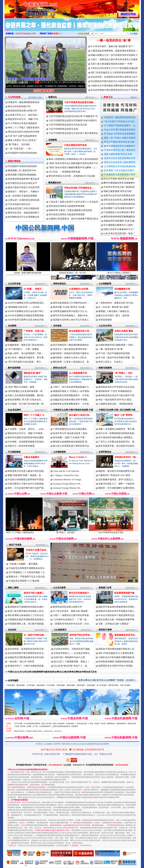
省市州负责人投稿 (35, 97)
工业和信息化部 (81, 724)
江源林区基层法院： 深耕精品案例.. (116, 404)
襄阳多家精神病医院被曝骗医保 (119, 220)
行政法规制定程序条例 (75, 145)
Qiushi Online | (19, 731)
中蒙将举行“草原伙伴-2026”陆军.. (115, 475)
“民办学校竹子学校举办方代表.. (120, 121)
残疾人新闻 (13, 588)
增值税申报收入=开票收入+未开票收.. (72, 391)
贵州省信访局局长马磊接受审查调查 (67, 206)
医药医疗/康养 (105, 630)
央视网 (29, 726)
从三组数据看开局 (78, 373)
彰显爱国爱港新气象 (124, 593)
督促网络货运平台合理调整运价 (24, 217)
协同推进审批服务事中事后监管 (24, 179)
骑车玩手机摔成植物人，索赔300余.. (71, 315)
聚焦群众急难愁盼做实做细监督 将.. (71, 442)
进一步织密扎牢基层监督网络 (22, 196)
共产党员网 (18, 724)
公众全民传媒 (14, 284)
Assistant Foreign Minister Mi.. (67, 484)
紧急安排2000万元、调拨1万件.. (24, 119)
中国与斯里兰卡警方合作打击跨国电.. (26, 484)
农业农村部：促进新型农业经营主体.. (26, 649)
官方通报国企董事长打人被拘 (118, 228)
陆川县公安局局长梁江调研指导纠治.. (71, 446)
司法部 (103, 724)
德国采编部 (71, 685)
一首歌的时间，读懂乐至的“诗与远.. (116, 303)
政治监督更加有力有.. (80, 331)
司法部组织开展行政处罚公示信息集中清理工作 (114, 81)
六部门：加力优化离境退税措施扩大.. (71, 387)
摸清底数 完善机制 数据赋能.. (22, 175)
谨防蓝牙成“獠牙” (33, 373)
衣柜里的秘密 (105, 320)
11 (67, 82)
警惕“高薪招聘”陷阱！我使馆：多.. (25, 475)
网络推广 (134, 97)
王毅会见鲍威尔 (31, 457)
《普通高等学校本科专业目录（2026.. (71, 624)
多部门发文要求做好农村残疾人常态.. (26, 611)
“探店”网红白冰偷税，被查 (21, 387)
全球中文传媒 (28, 8)
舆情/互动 (108, 97)
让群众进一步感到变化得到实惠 (24, 200)
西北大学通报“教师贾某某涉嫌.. (120, 142)
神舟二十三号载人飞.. (34, 415)
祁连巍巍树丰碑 (122, 289)
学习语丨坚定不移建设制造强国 (114, 353)
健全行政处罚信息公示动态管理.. (24, 187)
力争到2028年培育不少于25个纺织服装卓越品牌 (114, 68)
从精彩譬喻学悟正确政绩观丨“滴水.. (116, 345)
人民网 (16, 726)
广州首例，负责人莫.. (34, 331)
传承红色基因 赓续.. (124, 331)
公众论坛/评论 (105, 326)
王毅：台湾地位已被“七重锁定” (114, 624)
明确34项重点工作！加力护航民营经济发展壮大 (114, 55)
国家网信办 (111, 724)
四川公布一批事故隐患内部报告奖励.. (117, 433)
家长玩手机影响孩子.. (80, 593)
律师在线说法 (59, 284)
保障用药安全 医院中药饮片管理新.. (116, 666)
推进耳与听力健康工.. (34, 593)
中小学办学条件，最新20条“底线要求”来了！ (113, 46)
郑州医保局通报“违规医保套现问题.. (116, 662)
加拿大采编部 (125, 685)
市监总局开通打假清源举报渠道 (120, 130)
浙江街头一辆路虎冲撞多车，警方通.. (26, 358)
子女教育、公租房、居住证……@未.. (26, 429)
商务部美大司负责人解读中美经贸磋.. (26, 471)
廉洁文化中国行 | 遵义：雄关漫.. (114, 315)
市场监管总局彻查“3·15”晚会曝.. (24, 581)
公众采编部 (48, 744)
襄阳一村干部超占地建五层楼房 (120, 138)
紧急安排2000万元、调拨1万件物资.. (26, 433)
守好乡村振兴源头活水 (19, 204)
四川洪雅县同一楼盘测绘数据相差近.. (71, 345)
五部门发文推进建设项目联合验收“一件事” (112, 64)
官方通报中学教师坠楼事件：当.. (120, 126)
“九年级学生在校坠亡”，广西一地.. (70, 619)
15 (83, 82)
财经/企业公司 (60, 368)
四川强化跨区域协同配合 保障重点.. (116, 437)
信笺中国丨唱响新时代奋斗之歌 (69, 657)
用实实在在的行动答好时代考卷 (24, 132)
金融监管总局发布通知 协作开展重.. (71, 400)
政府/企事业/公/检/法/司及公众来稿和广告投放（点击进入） (108, 680)
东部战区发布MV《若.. (126, 457)
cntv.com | (58, 731)
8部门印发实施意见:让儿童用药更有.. (117, 653)
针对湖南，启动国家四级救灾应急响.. (26, 442)
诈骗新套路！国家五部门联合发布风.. (26, 345)
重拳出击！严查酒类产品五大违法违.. (27, 577)
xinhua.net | (49, 731)
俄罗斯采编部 (113, 685)
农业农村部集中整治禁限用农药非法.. (26, 653)
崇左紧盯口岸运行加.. (80, 415)
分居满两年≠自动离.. (79, 289)
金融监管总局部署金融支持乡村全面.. (26, 657)
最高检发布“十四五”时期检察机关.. (116, 391)
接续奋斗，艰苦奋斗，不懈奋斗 (24, 192)
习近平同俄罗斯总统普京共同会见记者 (68, 125)
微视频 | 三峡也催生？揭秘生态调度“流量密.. (83, 86)
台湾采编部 (31, 685)
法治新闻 (12, 326)
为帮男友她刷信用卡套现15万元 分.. (71, 311)
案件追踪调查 (14, 368)
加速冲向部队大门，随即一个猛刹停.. (117, 484)
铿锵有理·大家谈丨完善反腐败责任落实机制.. (71, 210)
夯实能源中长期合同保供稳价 (22, 153)
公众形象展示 (60, 630)
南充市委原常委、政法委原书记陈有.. (117, 446)
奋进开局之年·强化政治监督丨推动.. (71, 433)
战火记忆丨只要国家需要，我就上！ (72, 662)
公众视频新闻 (105, 284)
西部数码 (75, 726)
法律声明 (57, 744)
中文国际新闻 (14, 452)
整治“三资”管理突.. (124, 415)
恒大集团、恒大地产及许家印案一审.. (26, 404)
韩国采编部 (81, 685)
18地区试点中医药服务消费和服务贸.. (117, 657)
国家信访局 (132, 724)
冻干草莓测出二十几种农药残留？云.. (27, 572)
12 (71, 82)
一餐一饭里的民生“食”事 (114, 40)
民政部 (97, 724)
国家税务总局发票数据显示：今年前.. (71, 395)
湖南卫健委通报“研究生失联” (118, 154)
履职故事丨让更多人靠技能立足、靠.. (71, 362)
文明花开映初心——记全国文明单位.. (72, 653)
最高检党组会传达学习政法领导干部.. (117, 395)
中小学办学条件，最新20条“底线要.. (71, 611)
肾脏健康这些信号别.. (125, 635)
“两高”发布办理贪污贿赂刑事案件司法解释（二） (73, 167)
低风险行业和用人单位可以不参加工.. (71, 320)
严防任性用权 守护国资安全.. (79, 188)
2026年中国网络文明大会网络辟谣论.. (26, 303)
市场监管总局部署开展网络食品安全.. (27, 568)
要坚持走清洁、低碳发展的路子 (24, 213)
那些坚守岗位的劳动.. (80, 635)
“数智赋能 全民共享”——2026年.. (24, 307)
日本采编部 (51, 685)
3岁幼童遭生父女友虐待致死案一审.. (26, 391)
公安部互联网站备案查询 (61, 726)
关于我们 (39, 744)
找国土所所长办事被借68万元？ (119, 232)
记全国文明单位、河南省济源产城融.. (72, 649)
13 (75, 82)
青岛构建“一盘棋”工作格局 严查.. (69, 437)
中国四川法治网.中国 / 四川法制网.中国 (117, 410)
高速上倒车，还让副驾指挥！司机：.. (26, 353)
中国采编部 (11, 685)
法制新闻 (53, 140)
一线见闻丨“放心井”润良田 (21, 662)
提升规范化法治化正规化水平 (22, 183)
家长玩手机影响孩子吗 (19, 106)
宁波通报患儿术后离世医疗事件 (120, 175)
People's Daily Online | (35, 731)
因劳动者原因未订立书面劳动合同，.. (71, 303)
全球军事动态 (105, 452)
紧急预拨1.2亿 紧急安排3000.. (22, 170)
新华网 (23, 726)
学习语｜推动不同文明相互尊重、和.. (117, 358)
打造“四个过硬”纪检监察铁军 (22, 136)
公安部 (91, 724)
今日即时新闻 (14, 97)
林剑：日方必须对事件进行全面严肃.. (26, 488)
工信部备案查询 (45, 726)
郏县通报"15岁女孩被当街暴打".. (120, 170)
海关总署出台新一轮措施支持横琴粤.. (117, 619)
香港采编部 (21, 685)
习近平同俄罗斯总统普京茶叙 (79, 102)
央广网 (35, 726)
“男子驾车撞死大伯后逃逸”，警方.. (25, 362)
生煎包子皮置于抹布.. (37, 550)
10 (64, 82)
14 (79, 82)
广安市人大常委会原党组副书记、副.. (117, 442)
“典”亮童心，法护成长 (19, 144)
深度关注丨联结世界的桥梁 (21, 446)
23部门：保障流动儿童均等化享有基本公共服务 (114, 59)
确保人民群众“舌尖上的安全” (22, 140)
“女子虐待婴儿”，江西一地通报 (23, 349)
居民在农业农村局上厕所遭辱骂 (120, 162)
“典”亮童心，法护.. (124, 373)
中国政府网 (70, 724)
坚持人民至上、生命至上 (111, 362)
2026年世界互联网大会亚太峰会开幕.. (26, 320)
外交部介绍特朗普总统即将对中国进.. (26, 480)
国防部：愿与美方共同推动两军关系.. (117, 471)
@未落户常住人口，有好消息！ (24, 115)
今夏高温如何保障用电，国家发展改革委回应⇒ (114, 51)
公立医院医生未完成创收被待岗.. (120, 166)
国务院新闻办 (121, 724)
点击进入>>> (57, 34)
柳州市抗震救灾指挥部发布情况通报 (26, 437)
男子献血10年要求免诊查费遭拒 (120, 134)
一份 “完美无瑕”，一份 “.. (21, 149)
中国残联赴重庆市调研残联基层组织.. (26, 619)
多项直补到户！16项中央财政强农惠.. (26, 666)
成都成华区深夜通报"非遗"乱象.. (120, 224)
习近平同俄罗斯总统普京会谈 (63, 129)
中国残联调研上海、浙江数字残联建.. (26, 624)
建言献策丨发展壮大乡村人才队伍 (70, 358)
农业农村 (12, 630)
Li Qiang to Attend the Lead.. (66, 475)
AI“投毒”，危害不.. (33, 289)
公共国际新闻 (59, 452)
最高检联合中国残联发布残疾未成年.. (26, 607)
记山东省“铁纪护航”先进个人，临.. (71, 666)
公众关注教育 (59, 588)
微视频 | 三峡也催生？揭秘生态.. (114, 311)
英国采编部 (61, 685)
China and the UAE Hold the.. (66, 471)
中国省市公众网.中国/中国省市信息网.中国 (73, 410)
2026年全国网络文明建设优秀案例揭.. (26, 315)
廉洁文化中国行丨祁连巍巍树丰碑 (49, 86)
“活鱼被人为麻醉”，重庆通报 (23, 564)
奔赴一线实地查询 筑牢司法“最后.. (115, 400)
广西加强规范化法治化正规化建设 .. (71, 429)
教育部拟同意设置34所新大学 (22, 111)
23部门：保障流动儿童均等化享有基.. (71, 615)
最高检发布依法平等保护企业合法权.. (117, 387)
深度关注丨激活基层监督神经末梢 (70, 349)
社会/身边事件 (14, 410)
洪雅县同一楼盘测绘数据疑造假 (120, 117)
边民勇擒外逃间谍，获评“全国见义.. (116, 480)
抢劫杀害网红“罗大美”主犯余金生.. (25, 400)
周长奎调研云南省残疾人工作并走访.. (26, 615)
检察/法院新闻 (105, 368)
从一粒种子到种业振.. (34, 635)
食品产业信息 (15, 545)
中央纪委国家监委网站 (32, 724)
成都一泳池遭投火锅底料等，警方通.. (117, 429)
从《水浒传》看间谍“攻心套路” (19, 86)
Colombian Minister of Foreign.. (67, 480)
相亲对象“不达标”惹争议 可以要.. (69, 307)
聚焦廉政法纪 (55, 183)
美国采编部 (41, 685)
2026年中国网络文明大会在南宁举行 (26, 311)
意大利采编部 (102, 685)
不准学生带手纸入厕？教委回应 (120, 150)
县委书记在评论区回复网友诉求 (120, 158)
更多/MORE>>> (91, 97)
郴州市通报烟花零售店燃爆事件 (120, 146)
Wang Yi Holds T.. (78, 457)
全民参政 (57, 326)
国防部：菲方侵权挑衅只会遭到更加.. (117, 488)
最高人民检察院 (59, 724)
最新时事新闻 (14, 161)
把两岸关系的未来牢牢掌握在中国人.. (117, 611)
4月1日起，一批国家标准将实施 (64, 172)
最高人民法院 (47, 724)
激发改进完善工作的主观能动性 (24, 208)
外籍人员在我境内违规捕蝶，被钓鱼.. (26, 395)
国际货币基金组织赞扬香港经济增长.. (117, 607)
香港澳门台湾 (105, 588)
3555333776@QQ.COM (26, 34)
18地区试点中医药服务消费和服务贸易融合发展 (114, 86)
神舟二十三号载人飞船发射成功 (24, 128)
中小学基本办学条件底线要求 (22, 123)
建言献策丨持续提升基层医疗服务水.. (71, 353)
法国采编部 (91, 685)
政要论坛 (53, 97)
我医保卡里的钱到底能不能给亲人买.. (117, 649)
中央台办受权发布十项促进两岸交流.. (117, 615)
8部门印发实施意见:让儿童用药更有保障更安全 (114, 73)
